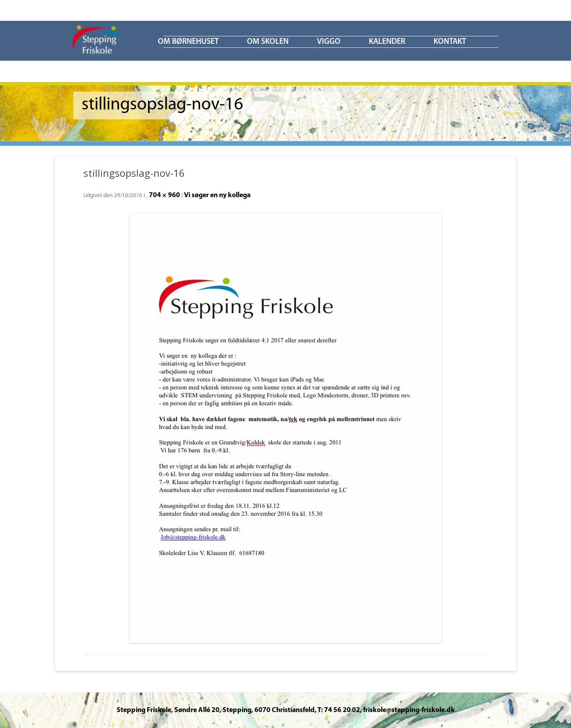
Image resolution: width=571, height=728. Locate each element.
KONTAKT (450, 42)
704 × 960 (164, 195)
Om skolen (268, 42)
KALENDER (387, 42)
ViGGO (329, 42)
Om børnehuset (188, 42)
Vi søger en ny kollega (217, 195)
